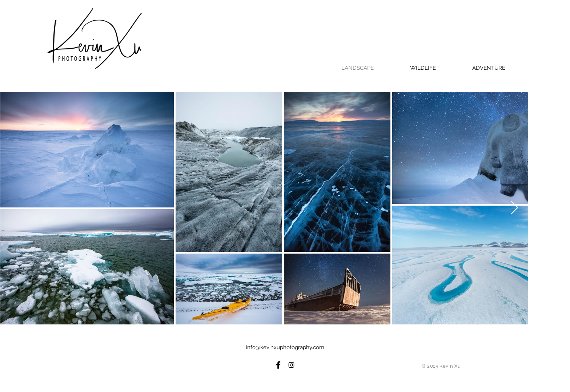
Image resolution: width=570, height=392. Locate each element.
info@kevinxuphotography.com (285, 347)
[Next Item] (515, 208)
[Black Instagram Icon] (291, 365)
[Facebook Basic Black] (278, 365)
